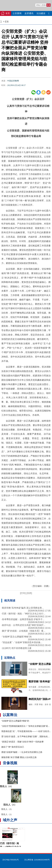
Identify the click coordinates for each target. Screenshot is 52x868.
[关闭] (29, 593)
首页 (8, 13)
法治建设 (41, 13)
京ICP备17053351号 (11, 860)
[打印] (23, 593)
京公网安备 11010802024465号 (37, 860)
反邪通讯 (29, 13)
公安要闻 (17, 13)
